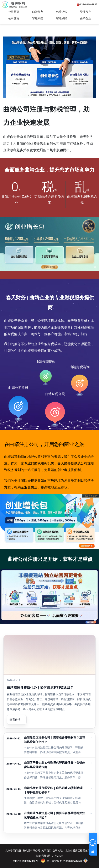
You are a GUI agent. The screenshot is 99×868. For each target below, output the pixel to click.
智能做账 (62, 18)
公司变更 (14, 18)
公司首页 (14, 12)
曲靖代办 (38, 12)
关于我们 (46, 851)
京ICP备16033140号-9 (25, 861)
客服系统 (38, 18)
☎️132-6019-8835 (87, 5)
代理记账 (62, 12)
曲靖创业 (85, 18)
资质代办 (85, 12)
